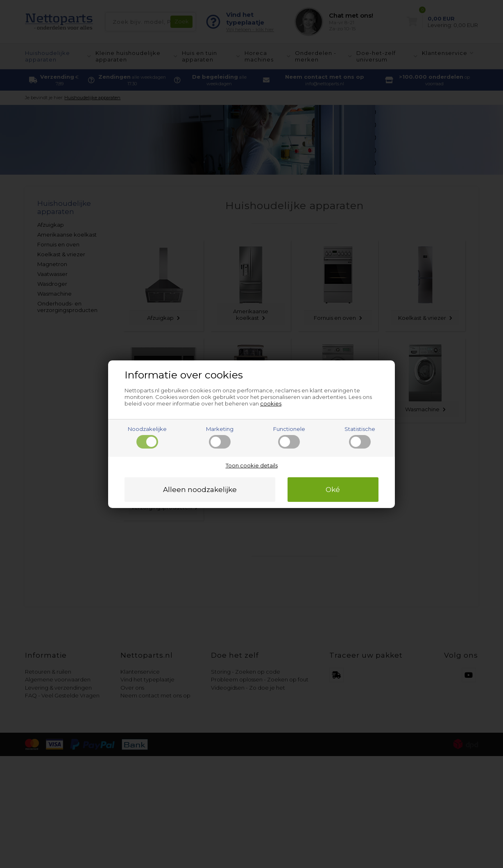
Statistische (360, 437)
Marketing (220, 437)
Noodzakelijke (147, 437)
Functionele (289, 437)
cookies (271, 403)
